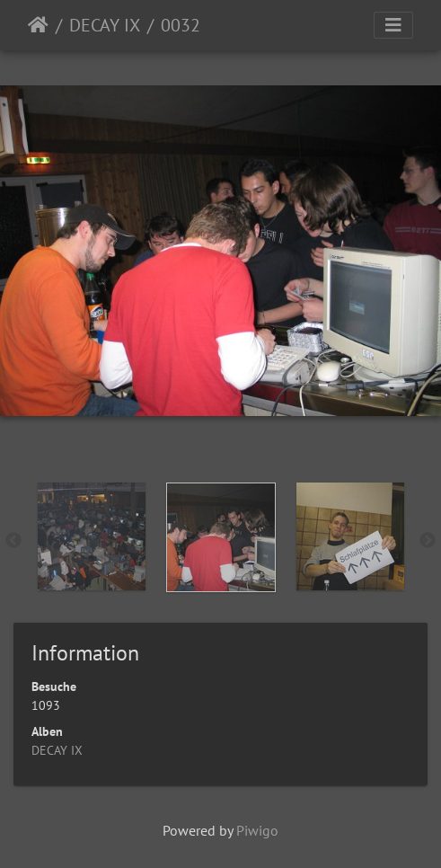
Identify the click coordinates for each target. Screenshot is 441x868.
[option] (92, 536)
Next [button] (428, 541)
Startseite (38, 25)
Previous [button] (13, 541)
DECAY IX (105, 25)
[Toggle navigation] (393, 25)
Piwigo (257, 830)
